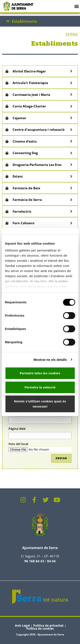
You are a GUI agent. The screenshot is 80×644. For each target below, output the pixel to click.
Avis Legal (22, 625)
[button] (76, 6)
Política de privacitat (48, 625)
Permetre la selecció (40, 387)
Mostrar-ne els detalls (50, 360)
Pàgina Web (17, 429)
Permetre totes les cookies (40, 373)
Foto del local (18, 444)
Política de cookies (40, 628)
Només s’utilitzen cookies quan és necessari (40, 404)
